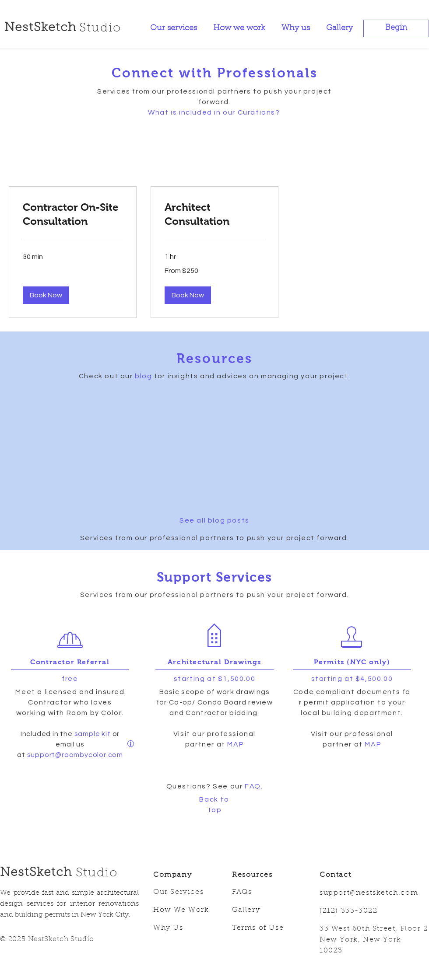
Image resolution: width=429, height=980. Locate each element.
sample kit (93, 734)
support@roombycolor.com (75, 755)
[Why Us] (186, 928)
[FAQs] (265, 893)
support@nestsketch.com (369, 893)
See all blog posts (214, 520)
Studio (97, 873)
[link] (73, 214)
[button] (396, 28)
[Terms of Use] (265, 928)
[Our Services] (186, 893)
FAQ (253, 786)
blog (143, 376)
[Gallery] (265, 910)
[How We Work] (186, 910)
